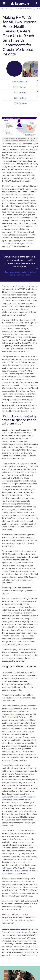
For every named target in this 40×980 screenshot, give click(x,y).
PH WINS (21, 9)
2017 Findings (20, 98)
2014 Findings (20, 103)
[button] (37, 3)
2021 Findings (31, 9)
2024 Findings (20, 87)
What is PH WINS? (20, 82)
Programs (12, 9)
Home (4, 9)
